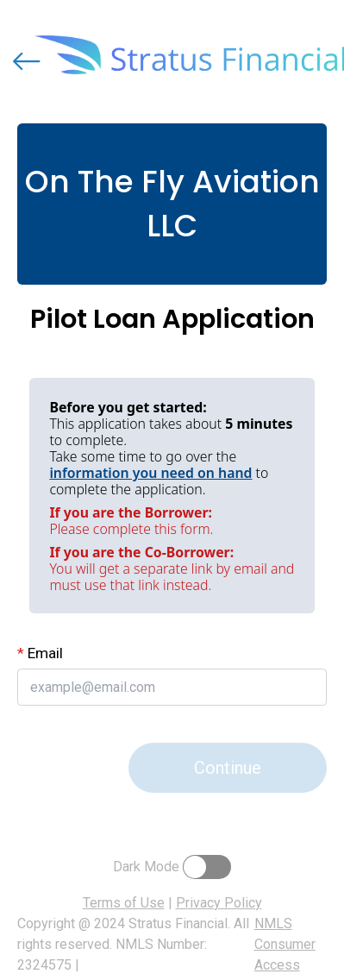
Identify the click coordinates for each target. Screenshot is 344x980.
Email (40, 653)
